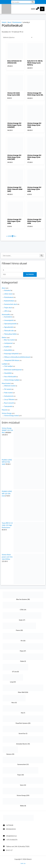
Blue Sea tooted (9, 340)
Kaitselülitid (8, 350)
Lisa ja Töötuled (9, 399)
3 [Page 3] (10, 236)
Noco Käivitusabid (10, 377)
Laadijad (5, 364)
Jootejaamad (8, 343)
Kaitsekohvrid (9, 396)
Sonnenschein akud (11, 304)
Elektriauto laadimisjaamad (13, 370)
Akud (4, 288)
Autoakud (7, 290)
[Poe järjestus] (17, 37)
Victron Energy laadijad (12, 380)
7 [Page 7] (13, 236)
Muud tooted (6, 383)
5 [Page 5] (12, 236)
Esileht (4, 22)
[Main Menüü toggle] (42, 9)
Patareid (5, 410)
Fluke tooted (8, 393)
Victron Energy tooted (11, 416)
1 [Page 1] (8, 236)
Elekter (4, 337)
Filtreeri (30, 274)
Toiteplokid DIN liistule (12, 360)
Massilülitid (8, 373)
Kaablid (7, 347)
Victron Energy (7, 413)
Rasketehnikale (9, 301)
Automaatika (6, 314)
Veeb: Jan (23, 863)
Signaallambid (9, 327)
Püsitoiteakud (9, 297)
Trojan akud (8, 308)
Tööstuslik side (9, 331)
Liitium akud (8, 294)
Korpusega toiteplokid (11, 354)
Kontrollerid (8, 317)
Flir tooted (8, 389)
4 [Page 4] (11, 236)
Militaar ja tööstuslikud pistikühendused (17, 357)
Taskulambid (8, 406)
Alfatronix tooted (10, 386)
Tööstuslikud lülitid (10, 334)
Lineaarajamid (9, 320)
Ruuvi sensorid (9, 403)
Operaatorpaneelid (10, 324)
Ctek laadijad (8, 366)
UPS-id (6, 311)
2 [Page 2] (9, 236)
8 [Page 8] (14, 236)
